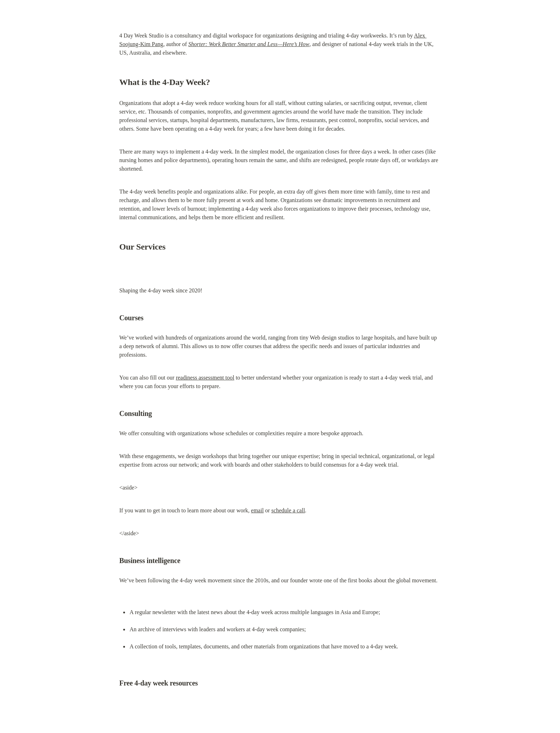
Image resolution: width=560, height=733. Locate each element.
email (257, 510)
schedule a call (288, 510)
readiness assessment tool (205, 378)
